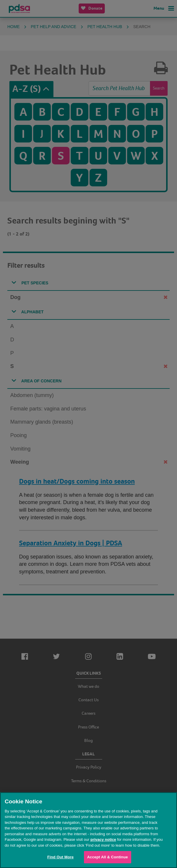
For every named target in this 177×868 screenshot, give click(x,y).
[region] (88, 830)
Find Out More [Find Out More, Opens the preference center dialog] (60, 857)
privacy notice (103, 839)
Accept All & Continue (108, 857)
